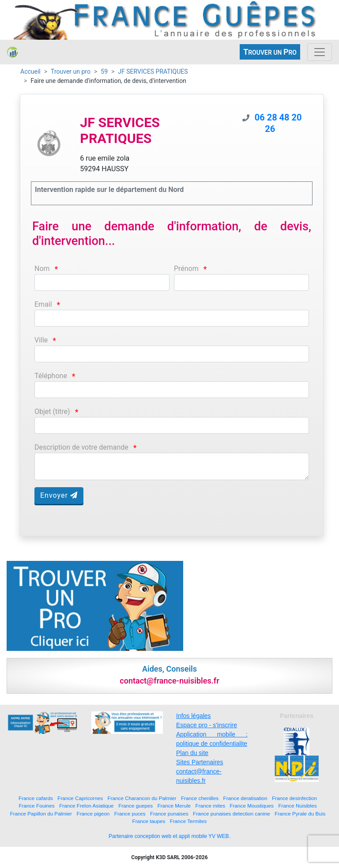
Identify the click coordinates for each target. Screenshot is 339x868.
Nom (42, 269)
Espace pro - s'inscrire (207, 725)
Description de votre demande (81, 447)
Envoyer (59, 495)
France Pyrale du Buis (300, 814)
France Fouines (36, 806)
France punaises (169, 814)
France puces (130, 814)
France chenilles (200, 798)
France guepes (136, 806)
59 (104, 71)
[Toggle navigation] (320, 52)
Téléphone (51, 376)
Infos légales (194, 716)
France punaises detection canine (232, 814)
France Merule (174, 806)
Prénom (186, 269)
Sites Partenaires (200, 762)
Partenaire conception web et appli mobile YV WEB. (169, 836)
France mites (211, 806)
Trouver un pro (71, 71)
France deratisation (245, 798)
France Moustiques (252, 806)
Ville (41, 340)
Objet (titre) (52, 411)
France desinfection (294, 798)
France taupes (149, 821)
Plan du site (192, 753)
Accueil (30, 71)
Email (43, 304)
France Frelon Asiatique (86, 806)
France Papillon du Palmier (41, 814)
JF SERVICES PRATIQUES (153, 71)
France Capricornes (80, 798)
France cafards (36, 798)
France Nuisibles (297, 806)
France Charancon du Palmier (142, 798)
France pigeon (93, 814)
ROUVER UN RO (270, 52)
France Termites (188, 821)
